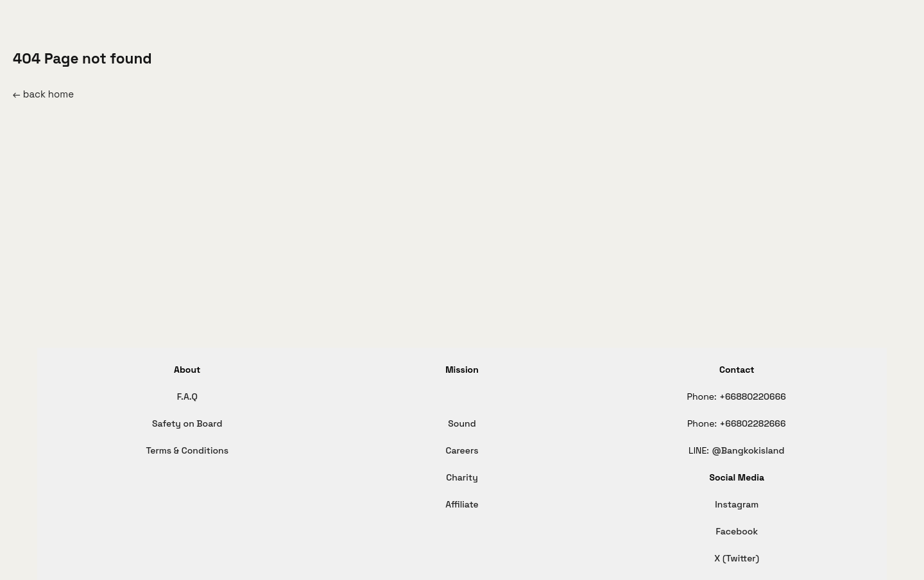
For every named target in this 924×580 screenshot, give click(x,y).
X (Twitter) (737, 558)
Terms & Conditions (187, 450)
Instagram (737, 504)
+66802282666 (753, 423)
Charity (462, 477)
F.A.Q (187, 397)
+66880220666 (753, 397)
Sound (462, 423)
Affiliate (462, 504)
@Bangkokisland (748, 450)
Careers (462, 450)
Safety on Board (187, 423)
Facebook (737, 531)
